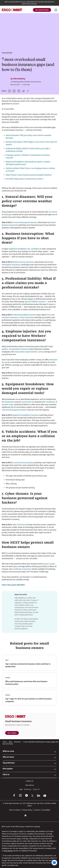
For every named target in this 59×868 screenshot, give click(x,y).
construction (26, 412)
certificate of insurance (22, 591)
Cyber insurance (19, 534)
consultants (50, 412)
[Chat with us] (54, 863)
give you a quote (48, 585)
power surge (8, 414)
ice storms (53, 222)
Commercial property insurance (25, 232)
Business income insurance (23, 272)
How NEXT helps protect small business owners (24, 177)
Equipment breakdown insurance (25, 425)
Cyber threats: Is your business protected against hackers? (29, 173)
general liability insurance (35, 311)
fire (29, 258)
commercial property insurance (14, 419)
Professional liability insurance (24, 324)
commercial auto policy (23, 472)
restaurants (9, 412)
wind (6, 224)
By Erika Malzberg (18, 76)
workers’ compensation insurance (15, 359)
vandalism (35, 258)
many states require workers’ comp (29, 361)
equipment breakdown (18, 258)
